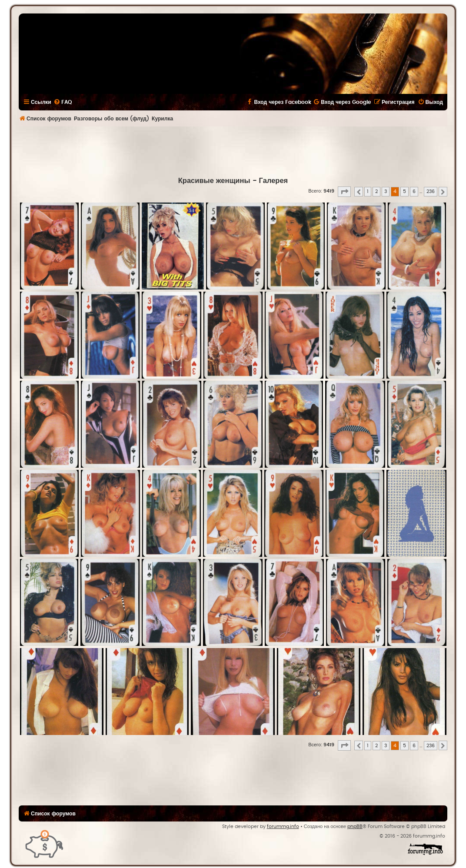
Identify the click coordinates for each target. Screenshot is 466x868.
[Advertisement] (233, 150)
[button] (344, 192)
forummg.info (283, 826)
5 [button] (404, 191)
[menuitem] (63, 102)
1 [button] (368, 191)
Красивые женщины (214, 181)
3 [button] (386, 191)
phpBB (355, 826)
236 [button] (431, 191)
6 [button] (414, 191)
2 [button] (376, 191)
